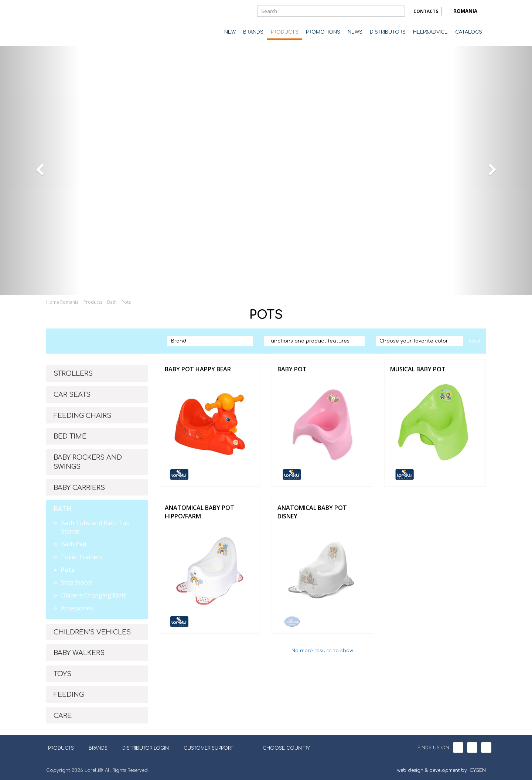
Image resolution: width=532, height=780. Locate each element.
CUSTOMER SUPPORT (208, 748)
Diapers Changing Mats (94, 595)
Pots (126, 302)
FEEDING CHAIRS (82, 416)
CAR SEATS (72, 395)
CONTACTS (426, 11)
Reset (475, 341)
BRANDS (253, 32)
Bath (112, 302)
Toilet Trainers (82, 557)
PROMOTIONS (323, 32)
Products (93, 302)
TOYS (62, 674)
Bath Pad (74, 544)
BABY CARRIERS (79, 488)
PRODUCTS (285, 32)
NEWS (355, 32)
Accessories (77, 608)
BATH (62, 508)
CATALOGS (469, 32)
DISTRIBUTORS (388, 32)
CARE (63, 716)
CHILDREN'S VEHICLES (92, 632)
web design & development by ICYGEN (441, 770)
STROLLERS (73, 374)
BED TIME (70, 436)
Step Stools (77, 582)
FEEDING (69, 695)
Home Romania (62, 302)
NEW (230, 32)
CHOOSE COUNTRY (282, 747)
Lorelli (76, 23)
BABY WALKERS (79, 653)
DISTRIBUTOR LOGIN (146, 748)
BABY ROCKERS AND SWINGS (88, 462)
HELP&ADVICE (430, 32)
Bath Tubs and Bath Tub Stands (95, 527)
